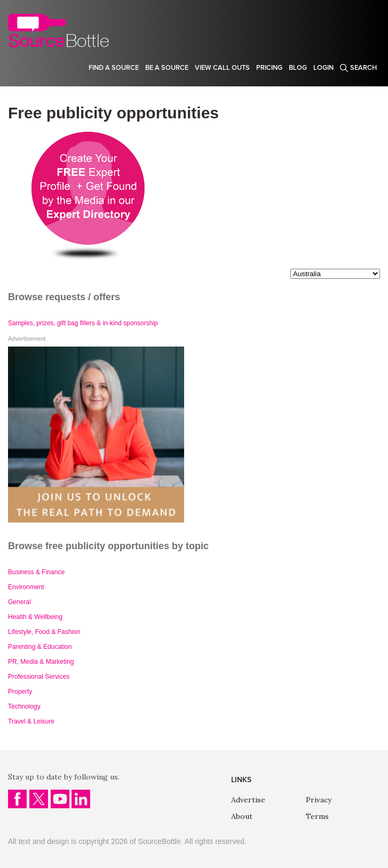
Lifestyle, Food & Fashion (44, 632)
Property (20, 692)
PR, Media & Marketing (41, 662)
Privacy (319, 800)
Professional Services (39, 677)
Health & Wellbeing (35, 617)
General (19, 602)
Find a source (114, 68)
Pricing (269, 68)
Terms (317, 816)
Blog (298, 68)
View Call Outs (222, 68)
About (242, 816)
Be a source (167, 68)
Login (323, 68)
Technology (24, 706)
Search (363, 68)
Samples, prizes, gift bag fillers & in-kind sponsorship (83, 323)
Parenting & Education (40, 647)
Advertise (248, 800)
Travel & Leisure (31, 721)
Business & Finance (36, 572)
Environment (26, 587)
